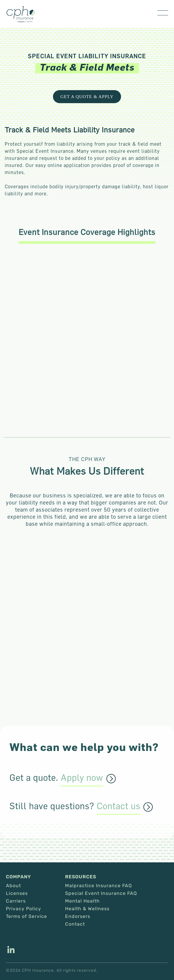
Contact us (119, 806)
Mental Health (82, 901)
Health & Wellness (87, 909)
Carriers (16, 901)
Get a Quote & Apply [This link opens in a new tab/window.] (87, 97)
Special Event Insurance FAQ (101, 893)
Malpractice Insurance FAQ (99, 886)
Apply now (82, 778)
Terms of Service (26, 916)
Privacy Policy (24, 909)
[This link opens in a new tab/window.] (11, 950)
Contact (75, 924)
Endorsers (78, 916)
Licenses (17, 893)
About (13, 886)
